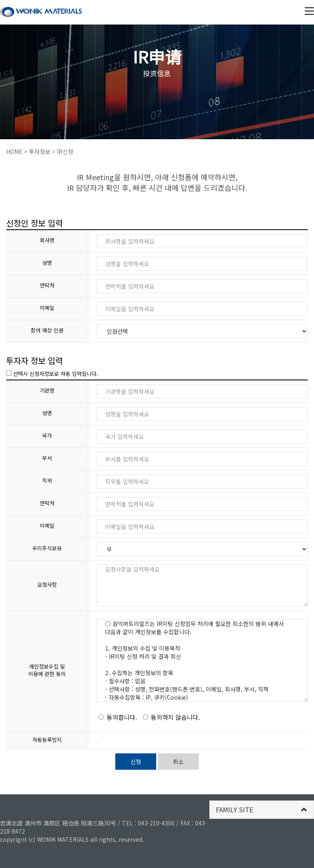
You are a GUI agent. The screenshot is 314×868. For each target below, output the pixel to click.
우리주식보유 (47, 548)
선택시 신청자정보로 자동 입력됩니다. (52, 374)
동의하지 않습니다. (171, 717)
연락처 (47, 285)
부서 (47, 458)
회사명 (47, 240)
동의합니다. (118, 717)
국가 (47, 436)
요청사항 (47, 585)
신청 (136, 762)
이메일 (47, 308)
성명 (47, 263)
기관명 (47, 391)
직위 (47, 481)
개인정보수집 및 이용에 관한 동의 (47, 670)
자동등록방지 (47, 740)
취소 (178, 762)
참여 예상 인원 (47, 330)
